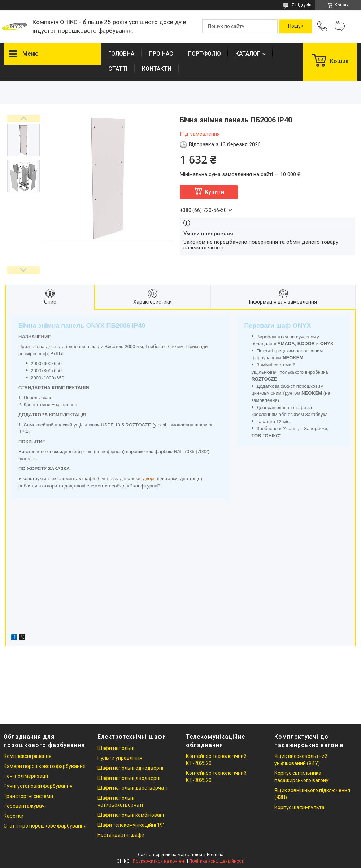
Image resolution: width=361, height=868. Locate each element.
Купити (214, 192)
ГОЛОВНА (121, 54)
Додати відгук (340, 26)
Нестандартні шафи (121, 835)
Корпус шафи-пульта (299, 807)
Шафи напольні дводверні (129, 778)
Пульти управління (120, 758)
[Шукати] (296, 26)
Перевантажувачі (25, 806)
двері (149, 479)
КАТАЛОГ (248, 54)
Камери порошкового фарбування (45, 766)
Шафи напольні (116, 748)
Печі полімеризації (26, 776)
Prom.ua (215, 855)
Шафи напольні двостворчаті (132, 788)
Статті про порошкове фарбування (45, 826)
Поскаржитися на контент (159, 861)
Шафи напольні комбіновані (131, 815)
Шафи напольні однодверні (130, 768)
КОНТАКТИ (157, 69)
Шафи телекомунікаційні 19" (131, 825)
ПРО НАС (161, 54)
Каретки (14, 816)
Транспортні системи (28, 796)
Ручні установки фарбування (38, 786)
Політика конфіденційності (217, 861)
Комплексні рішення (28, 756)
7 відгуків (302, 5)
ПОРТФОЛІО (204, 54)
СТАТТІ (118, 69)
